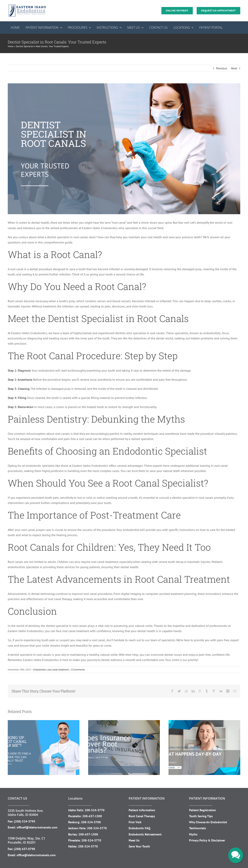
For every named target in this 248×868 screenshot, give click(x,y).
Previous (222, 68)
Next (234, 68)
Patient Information (142, 810)
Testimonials (198, 828)
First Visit (135, 822)
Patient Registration (203, 810)
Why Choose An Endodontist (208, 822)
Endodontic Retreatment (145, 834)
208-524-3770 (95, 810)
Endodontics (40, 670)
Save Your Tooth (139, 846)
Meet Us (134, 840)
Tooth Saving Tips (201, 816)
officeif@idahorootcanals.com (37, 827)
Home (11, 46)
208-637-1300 (92, 816)
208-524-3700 (91, 822)
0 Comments (78, 670)
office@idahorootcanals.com (36, 855)
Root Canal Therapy (142, 816)
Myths (193, 834)
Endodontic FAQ (139, 828)
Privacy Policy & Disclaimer (207, 840)
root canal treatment (58, 670)
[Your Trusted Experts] (124, 149)
